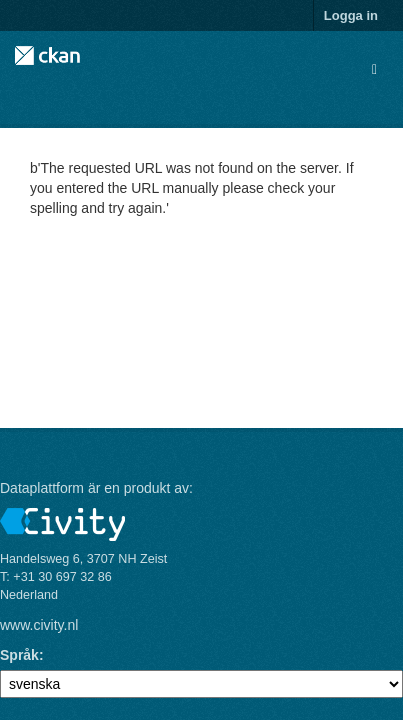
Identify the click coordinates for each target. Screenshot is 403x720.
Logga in (351, 15)
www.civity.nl (39, 625)
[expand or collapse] (374, 69)
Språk (19, 655)
